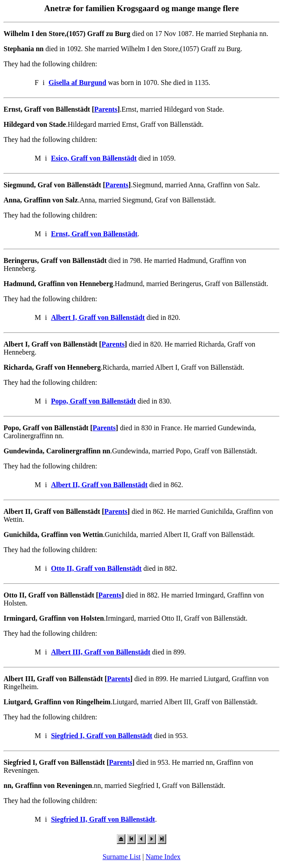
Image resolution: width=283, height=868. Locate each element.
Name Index (163, 857)
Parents (106, 109)
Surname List (122, 857)
